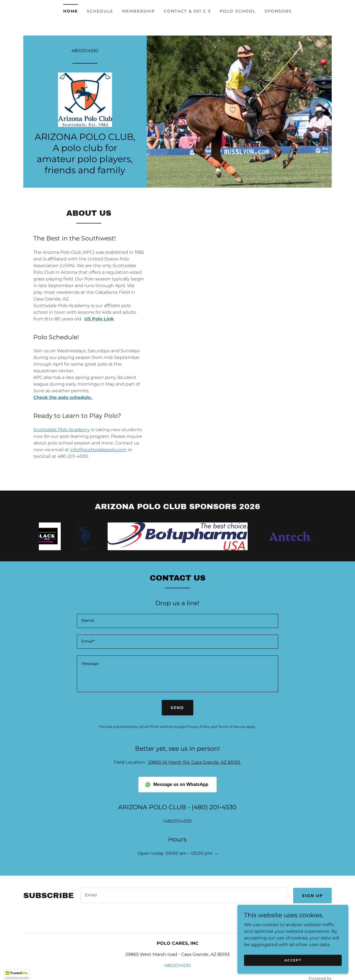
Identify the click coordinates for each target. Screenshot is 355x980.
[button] (215, 854)
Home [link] (71, 11)
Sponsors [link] (278, 11)
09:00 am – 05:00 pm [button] (189, 853)
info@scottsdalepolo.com (98, 450)
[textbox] (177, 621)
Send (177, 708)
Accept (293, 960)
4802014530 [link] (85, 50)
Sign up (312, 896)
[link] (85, 99)
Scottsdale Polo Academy (62, 430)
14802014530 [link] (177, 821)
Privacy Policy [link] (198, 727)
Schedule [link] (100, 11)
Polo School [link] (238, 11)
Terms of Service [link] (232, 727)
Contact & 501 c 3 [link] (187, 11)
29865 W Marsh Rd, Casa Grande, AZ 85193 (194, 762)
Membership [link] (139, 11)
